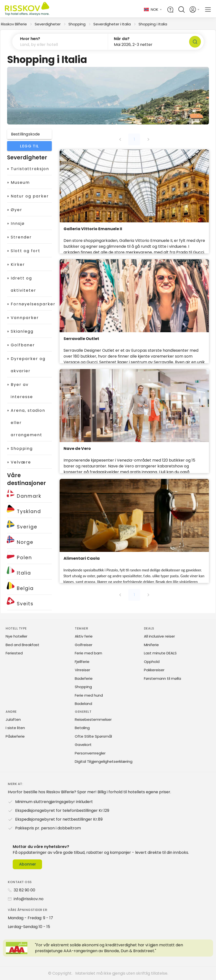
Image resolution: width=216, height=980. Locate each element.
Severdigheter (48, 24)
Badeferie (84, 678)
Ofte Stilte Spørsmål (93, 736)
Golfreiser (84, 645)
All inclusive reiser (159, 636)
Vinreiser (82, 670)
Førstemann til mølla (162, 678)
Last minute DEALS (160, 653)
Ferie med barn (88, 653)
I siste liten (15, 728)
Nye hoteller (16, 636)
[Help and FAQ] (170, 10)
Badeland (83, 704)
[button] (60, 42)
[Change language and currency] (153, 10)
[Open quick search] (182, 10)
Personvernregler (90, 753)
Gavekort (83, 745)
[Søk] (195, 42)
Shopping (77, 24)
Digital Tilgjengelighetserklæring (104, 761)
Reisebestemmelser (93, 719)
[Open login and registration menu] (195, 10)
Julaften (13, 719)
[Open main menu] (208, 10)
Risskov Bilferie (14, 24)
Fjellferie (82, 662)
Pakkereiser (154, 670)
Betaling (82, 728)
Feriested (14, 653)
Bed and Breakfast (22, 645)
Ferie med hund (89, 695)
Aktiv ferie (84, 636)
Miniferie (151, 645)
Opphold (152, 662)
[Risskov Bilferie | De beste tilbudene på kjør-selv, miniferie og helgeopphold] (27, 10)
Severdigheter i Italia (112, 24)
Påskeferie (15, 736)
